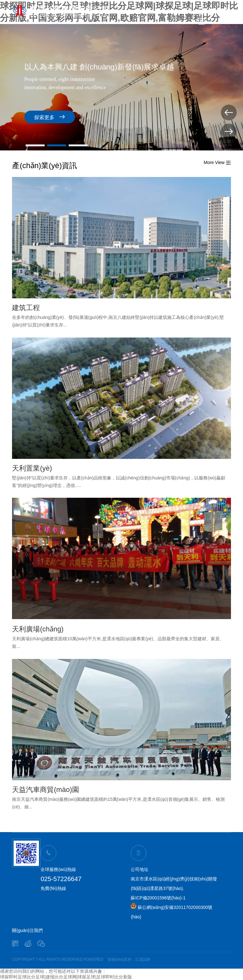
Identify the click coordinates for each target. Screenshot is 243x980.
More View (217, 162)
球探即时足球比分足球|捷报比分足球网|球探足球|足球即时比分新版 (66, 977)
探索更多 (50, 117)
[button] (35, 145)
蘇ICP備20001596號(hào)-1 (158, 898)
